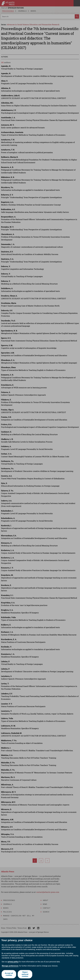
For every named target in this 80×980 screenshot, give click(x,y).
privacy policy (13, 962)
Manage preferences (10, 966)
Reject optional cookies (25, 974)
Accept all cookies (9, 974)
